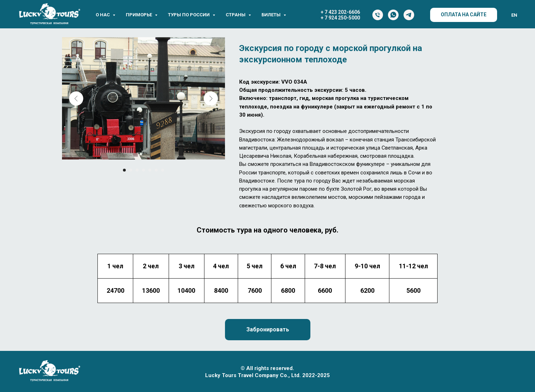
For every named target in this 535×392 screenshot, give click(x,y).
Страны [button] (236, 15)
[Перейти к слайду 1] (124, 170)
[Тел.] (378, 15)
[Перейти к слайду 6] (156, 170)
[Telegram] (409, 15)
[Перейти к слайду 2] (131, 170)
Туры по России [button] (189, 15)
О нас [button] (103, 15)
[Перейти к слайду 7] (163, 170)
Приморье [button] (139, 15)
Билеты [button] (272, 15)
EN (514, 15)
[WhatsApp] (393, 15)
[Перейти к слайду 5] (150, 170)
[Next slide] (211, 99)
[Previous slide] (76, 99)
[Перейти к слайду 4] (143, 170)
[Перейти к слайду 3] (137, 170)
